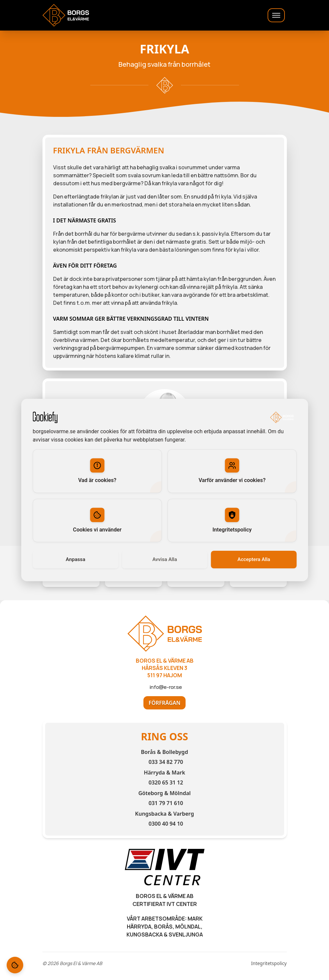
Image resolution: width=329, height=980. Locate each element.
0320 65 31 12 (166, 782)
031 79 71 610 (166, 803)
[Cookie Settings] (15, 965)
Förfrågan (165, 703)
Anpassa (76, 559)
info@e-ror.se (166, 687)
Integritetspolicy (269, 963)
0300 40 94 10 (166, 824)
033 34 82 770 (166, 762)
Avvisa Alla (164, 559)
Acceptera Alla (254, 559)
